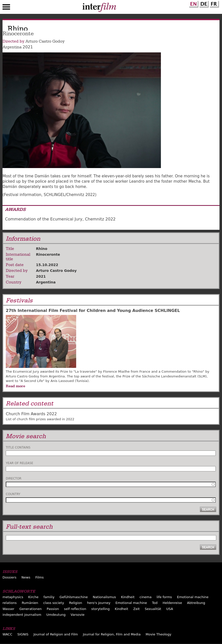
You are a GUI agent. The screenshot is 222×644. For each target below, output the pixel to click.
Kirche (33, 597)
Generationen (31, 609)
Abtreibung (196, 603)
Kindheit (128, 597)
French (214, 3)
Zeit (137, 609)
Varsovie (78, 615)
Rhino (42, 249)
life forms (164, 597)
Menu (6, 8)
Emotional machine (193, 597)
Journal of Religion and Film (56, 634)
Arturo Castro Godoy (45, 41)
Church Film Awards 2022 (31, 414)
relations (10, 603)
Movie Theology (158, 634)
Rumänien (30, 603)
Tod (155, 603)
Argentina (12, 47)
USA (170, 609)
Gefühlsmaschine (74, 597)
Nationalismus (104, 597)
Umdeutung (56, 615)
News (26, 577)
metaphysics (13, 597)
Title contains (18, 447)
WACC (7, 634)
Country (13, 494)
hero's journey (99, 603)
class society (54, 603)
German (203, 3)
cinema (146, 597)
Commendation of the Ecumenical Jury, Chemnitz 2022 (60, 219)
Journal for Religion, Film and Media (112, 634)
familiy (49, 597)
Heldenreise (172, 603)
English (193, 3)
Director (14, 478)
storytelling (100, 609)
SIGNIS (23, 634)
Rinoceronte (48, 254)
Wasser (8, 609)
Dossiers (9, 577)
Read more (15, 386)
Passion (53, 609)
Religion (76, 603)
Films (40, 577)
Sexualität (153, 609)
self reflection (75, 609)
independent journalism (22, 615)
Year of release (19, 463)
